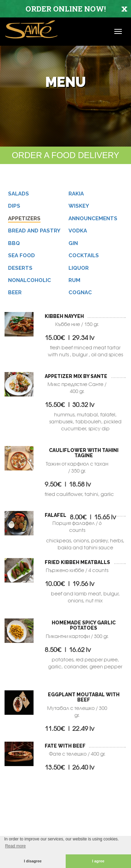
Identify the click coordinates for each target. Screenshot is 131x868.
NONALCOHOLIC (30, 280)
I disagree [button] (33, 861)
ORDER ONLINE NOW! (66, 9)
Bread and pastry (34, 231)
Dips (14, 206)
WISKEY (79, 206)
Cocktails (84, 255)
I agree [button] (98, 861)
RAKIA (76, 194)
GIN (73, 243)
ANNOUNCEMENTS (93, 218)
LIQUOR (79, 268)
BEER (15, 292)
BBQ (14, 243)
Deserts (20, 268)
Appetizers (24, 218)
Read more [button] (15, 846)
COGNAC (80, 292)
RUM (74, 280)
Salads (19, 194)
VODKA (78, 231)
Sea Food (21, 255)
